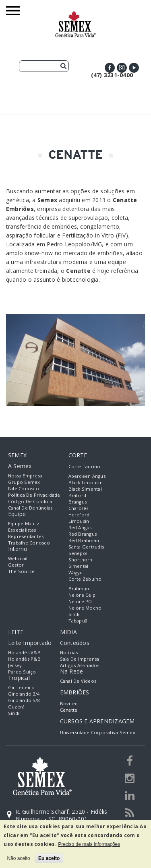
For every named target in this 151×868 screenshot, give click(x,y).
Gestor (16, 565)
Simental (79, 566)
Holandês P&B (24, 659)
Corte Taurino (85, 466)
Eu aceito (49, 858)
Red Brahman (84, 540)
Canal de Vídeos (78, 681)
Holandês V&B (24, 652)
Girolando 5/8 (24, 700)
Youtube (134, 68)
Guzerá (16, 707)
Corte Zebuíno (85, 579)
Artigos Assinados (80, 665)
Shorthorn (81, 560)
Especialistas (22, 530)
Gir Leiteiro (21, 687)
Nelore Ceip (82, 595)
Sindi (74, 614)
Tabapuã (78, 621)
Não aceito (18, 858)
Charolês (79, 508)
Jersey (15, 665)
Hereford (79, 515)
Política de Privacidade (34, 495)
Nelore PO (80, 601)
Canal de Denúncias (30, 508)
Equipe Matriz (24, 523)
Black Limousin (86, 482)
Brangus (78, 502)
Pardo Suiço (22, 672)
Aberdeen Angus (87, 476)
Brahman (79, 589)
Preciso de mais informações (89, 844)
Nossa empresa (25, 476)
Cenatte (69, 710)
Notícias (69, 652)
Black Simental (85, 489)
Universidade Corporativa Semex (98, 732)
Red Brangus (83, 534)
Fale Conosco (24, 488)
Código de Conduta (30, 501)
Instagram (122, 68)
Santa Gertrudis (86, 547)
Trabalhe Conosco (29, 543)
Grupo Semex (24, 482)
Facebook (110, 68)
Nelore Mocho (85, 608)
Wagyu (76, 572)
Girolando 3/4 (24, 694)
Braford (78, 495)
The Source (21, 571)
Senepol (78, 553)
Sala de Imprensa (80, 659)
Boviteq (69, 703)
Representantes (26, 536)
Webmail (18, 558)
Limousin (79, 521)
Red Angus (80, 527)
